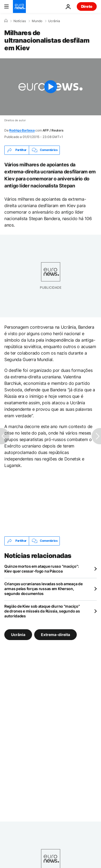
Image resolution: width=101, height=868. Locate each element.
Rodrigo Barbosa (22, 130)
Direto (87, 6)
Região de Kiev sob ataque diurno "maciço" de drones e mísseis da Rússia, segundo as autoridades (42, 611)
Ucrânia (54, 21)
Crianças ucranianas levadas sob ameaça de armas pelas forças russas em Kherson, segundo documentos (43, 589)
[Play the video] (50, 87)
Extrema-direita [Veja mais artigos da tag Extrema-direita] (55, 634)
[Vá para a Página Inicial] (19, 6)
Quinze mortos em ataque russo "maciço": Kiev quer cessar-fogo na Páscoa (42, 569)
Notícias (20, 21)
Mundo (37, 21)
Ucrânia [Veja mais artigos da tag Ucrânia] (18, 634)
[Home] (6, 21)
